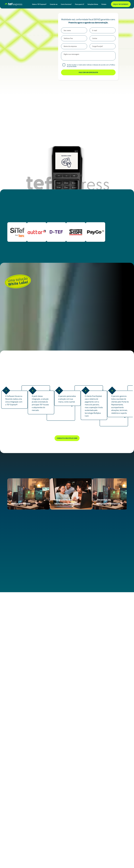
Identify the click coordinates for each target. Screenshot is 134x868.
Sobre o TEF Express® (39, 4)
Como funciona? (66, 4)
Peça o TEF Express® (121, 4)
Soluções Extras (93, 4)
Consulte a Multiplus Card (67, 438)
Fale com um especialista (67, 776)
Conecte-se (54, 4)
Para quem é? (80, 4)
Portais (104, 4)
